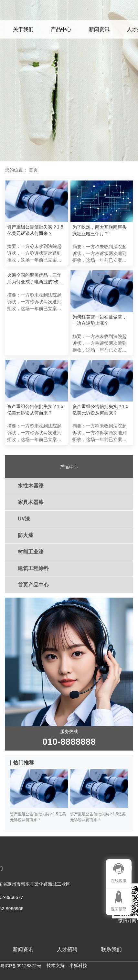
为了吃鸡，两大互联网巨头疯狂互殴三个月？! (100, 230)
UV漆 (24, 519)
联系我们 (111, 949)
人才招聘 (67, 949)
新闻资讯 (99, 29)
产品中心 (61, 29)
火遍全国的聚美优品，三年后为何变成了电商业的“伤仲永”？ (35, 279)
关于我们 (23, 29)
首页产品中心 (33, 585)
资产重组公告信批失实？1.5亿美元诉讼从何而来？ (35, 230)
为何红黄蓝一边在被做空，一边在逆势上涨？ (100, 320)
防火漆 (26, 535)
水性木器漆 (31, 486)
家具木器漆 (31, 502)
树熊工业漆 (31, 552)
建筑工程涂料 (33, 568)
